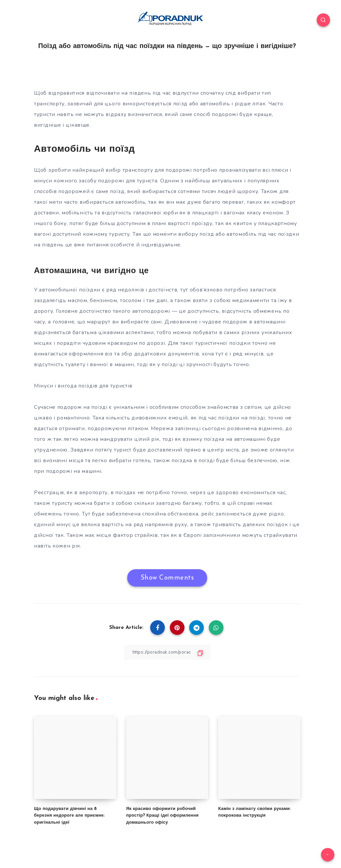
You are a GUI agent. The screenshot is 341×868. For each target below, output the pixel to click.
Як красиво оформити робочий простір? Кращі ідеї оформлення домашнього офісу (163, 815)
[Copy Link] (167, 652)
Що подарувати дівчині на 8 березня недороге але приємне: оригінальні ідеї (69, 815)
